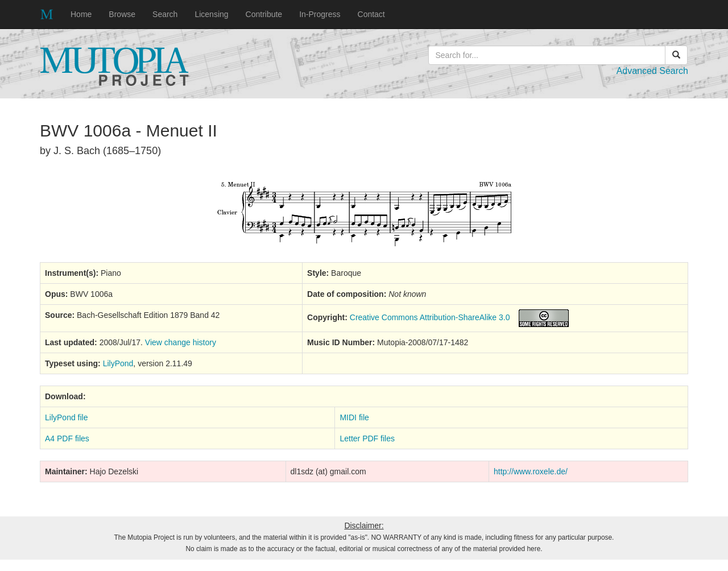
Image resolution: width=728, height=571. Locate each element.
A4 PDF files (67, 438)
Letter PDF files (367, 438)
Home (81, 14)
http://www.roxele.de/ (531, 471)
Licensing (211, 14)
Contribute (264, 14)
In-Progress (320, 14)
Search (165, 14)
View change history (181, 342)
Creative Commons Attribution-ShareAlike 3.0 (430, 317)
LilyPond (118, 363)
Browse (122, 14)
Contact (371, 14)
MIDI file (354, 417)
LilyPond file (67, 417)
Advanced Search (652, 71)
